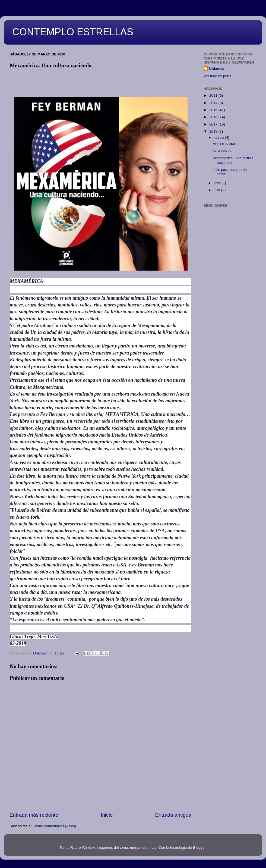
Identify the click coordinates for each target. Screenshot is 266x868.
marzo (219, 138)
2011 (214, 95)
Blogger (199, 847)
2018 (214, 131)
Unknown (217, 69)
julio (217, 190)
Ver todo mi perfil (217, 76)
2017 (214, 124)
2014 (214, 103)
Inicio (107, 815)
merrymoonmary (143, 847)
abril (218, 183)
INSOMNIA (222, 151)
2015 (214, 110)
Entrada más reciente (34, 815)
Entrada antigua (173, 815)
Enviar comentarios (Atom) (55, 826)
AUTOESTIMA (225, 144)
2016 (214, 117)
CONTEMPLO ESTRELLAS (73, 32)
